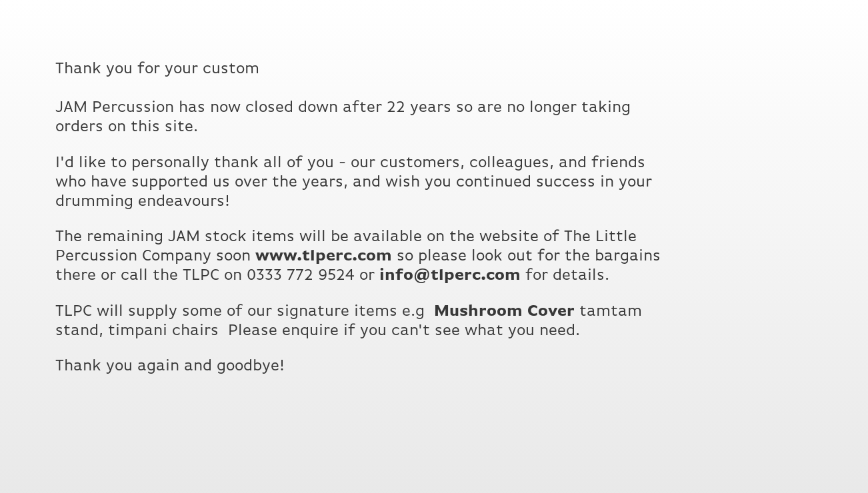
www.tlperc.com (324, 256)
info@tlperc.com (450, 275)
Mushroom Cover (504, 311)
